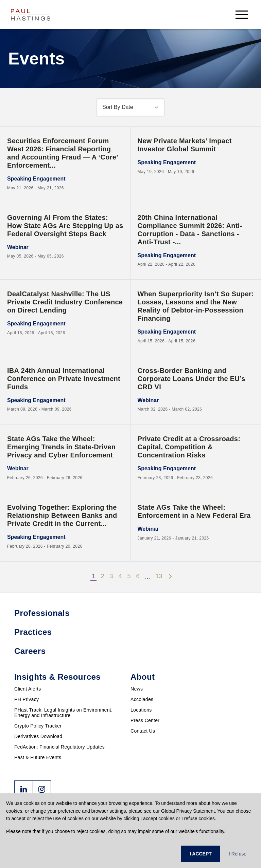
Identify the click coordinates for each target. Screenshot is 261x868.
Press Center (145, 720)
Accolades (142, 699)
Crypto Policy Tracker (38, 726)
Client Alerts (28, 689)
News (137, 689)
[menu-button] (242, 14)
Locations (141, 710)
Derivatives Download (38, 736)
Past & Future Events (38, 757)
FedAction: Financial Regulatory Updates (59, 747)
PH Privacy (27, 699)
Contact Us (143, 731)
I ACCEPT (201, 854)
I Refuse (238, 854)
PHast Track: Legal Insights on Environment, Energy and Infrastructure (63, 713)
